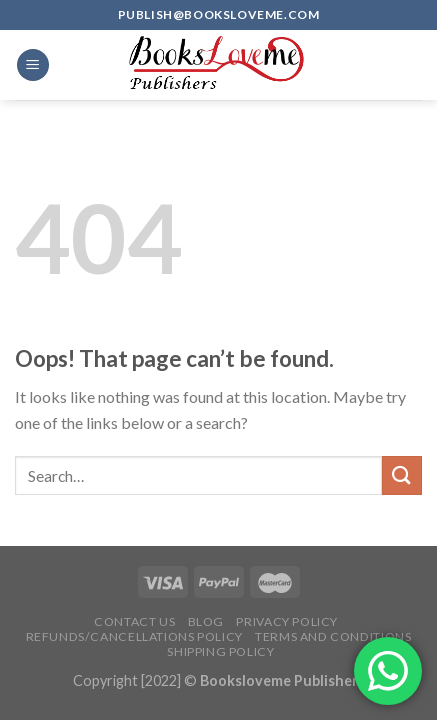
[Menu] (33, 65)
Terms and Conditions (333, 636)
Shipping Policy (220, 651)
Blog (206, 621)
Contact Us (134, 621)
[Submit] (402, 475)
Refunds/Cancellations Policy (134, 636)
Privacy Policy (287, 621)
